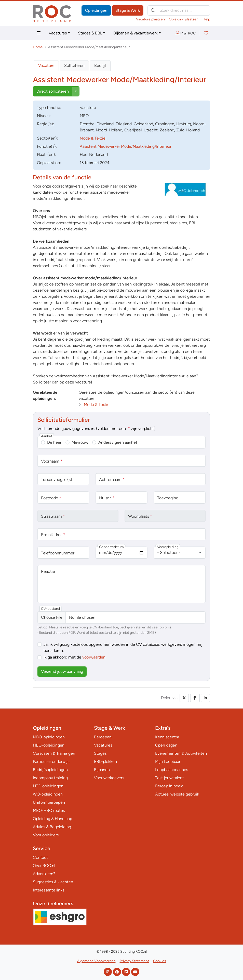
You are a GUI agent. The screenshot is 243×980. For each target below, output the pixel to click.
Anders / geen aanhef (118, 442)
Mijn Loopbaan (168, 761)
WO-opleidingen (48, 794)
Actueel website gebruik (177, 794)
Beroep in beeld (169, 786)
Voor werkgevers (109, 778)
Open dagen (166, 745)
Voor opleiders (46, 835)
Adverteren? (44, 874)
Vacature (46, 65)
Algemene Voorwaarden (96, 961)
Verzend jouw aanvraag (62, 671)
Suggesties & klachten (53, 882)
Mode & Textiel (93, 138)
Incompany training (50, 778)
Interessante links (49, 890)
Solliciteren (74, 65)
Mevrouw (80, 442)
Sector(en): (47, 138)
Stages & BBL (90, 33)
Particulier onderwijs (51, 761)
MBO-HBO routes (49, 810)
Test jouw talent (170, 778)
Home (38, 47)
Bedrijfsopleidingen (50, 770)
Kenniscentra (167, 737)
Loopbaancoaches (172, 770)
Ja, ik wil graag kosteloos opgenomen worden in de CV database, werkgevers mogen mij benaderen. (123, 647)
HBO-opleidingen (49, 745)
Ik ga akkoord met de (75, 657)
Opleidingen (96, 10)
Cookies (160, 961)
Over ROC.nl (44, 866)
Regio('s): (45, 124)
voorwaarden (94, 657)
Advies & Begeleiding (52, 827)
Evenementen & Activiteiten (181, 753)
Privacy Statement (134, 961)
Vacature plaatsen (150, 19)
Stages (100, 753)
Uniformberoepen (49, 802)
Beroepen (103, 737)
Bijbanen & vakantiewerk (136, 33)
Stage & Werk (128, 10)
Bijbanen (102, 770)
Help (206, 19)
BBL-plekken (105, 761)
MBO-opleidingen (49, 737)
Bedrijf (100, 65)
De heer (54, 442)
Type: (49, 108)
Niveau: (44, 116)
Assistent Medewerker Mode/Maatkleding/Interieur (126, 146)
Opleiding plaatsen (184, 19)
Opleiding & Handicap (52, 819)
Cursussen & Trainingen (54, 753)
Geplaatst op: (49, 163)
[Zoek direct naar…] (179, 10)
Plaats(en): (46, 154)
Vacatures (58, 33)
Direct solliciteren (53, 91)
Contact (40, 857)
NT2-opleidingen (48, 786)
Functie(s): (47, 146)
